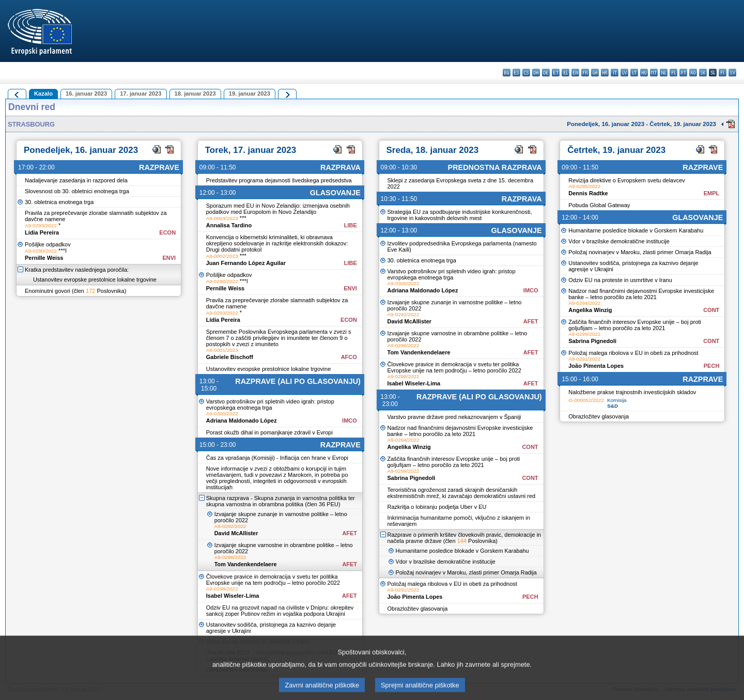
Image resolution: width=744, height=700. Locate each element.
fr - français (585, 73)
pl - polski (673, 73)
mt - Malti (654, 73)
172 (90, 291)
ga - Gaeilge (595, 73)
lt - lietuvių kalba (634, 73)
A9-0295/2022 (584, 186)
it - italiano (615, 73)
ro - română (693, 73)
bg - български (507, 73)
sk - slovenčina (703, 73)
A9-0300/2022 (222, 414)
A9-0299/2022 (404, 471)
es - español (516, 73)
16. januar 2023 (86, 94)
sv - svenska (732, 73)
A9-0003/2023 (222, 218)
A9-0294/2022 (404, 440)
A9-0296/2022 (230, 557)
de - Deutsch (546, 73)
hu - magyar (644, 73)
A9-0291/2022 (404, 590)
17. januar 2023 (141, 94)
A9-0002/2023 (222, 256)
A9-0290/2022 (41, 251)
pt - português (683, 73)
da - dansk (536, 73)
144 (462, 541)
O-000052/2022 (586, 400)
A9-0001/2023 (222, 350)
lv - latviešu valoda (624, 73)
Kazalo (43, 94)
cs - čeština (526, 73)
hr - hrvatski (605, 73)
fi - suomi (723, 73)
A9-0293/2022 (41, 225)
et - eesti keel (556, 73)
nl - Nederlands (664, 73)
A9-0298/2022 (222, 589)
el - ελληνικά (565, 73)
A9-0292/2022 (230, 526)
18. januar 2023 (195, 94)
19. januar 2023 (250, 94)
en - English (575, 73)
